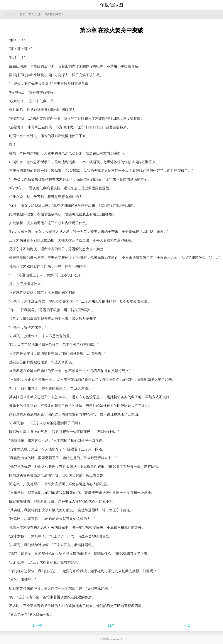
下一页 (186, 625)
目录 (111, 625)
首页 (23, 14)
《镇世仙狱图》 (54, 14)
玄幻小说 (34, 14)
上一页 (37, 625)
